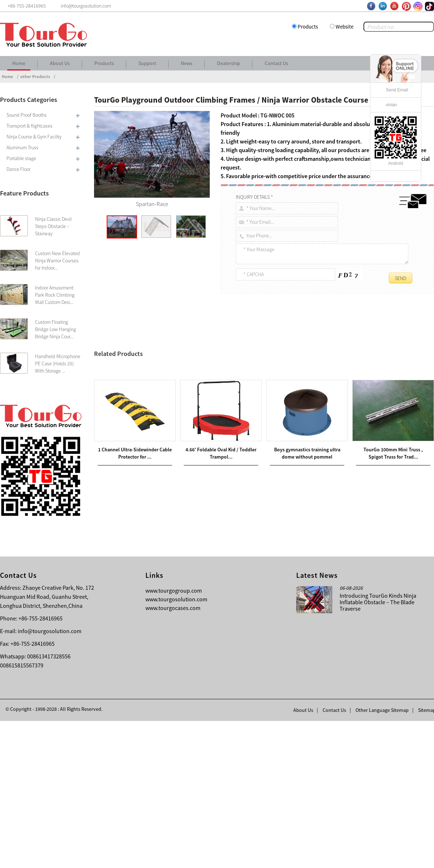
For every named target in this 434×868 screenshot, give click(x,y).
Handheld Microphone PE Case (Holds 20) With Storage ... (58, 364)
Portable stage (21, 158)
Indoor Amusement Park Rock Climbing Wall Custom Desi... (55, 295)
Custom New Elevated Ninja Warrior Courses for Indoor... (58, 261)
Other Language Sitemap (382, 857)
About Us (60, 63)
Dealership (229, 63)
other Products (35, 76)
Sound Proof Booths (27, 115)
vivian (392, 105)
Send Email (397, 90)
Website (344, 27)
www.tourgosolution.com (176, 746)
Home (19, 63)
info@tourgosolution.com (50, 778)
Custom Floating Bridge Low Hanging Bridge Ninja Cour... (56, 329)
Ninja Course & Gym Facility (34, 137)
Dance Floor (18, 169)
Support (147, 63)
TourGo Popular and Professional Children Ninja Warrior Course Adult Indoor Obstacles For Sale (209, 530)
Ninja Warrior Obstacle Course (319, 347)
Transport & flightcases (29, 126)
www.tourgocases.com (173, 755)
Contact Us (276, 63)
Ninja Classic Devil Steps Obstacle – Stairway (53, 226)
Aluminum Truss (22, 147)
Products (308, 27)
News (187, 63)
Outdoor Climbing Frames (259, 347)
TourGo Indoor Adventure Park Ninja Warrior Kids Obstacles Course (188, 522)
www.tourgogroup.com (174, 738)
